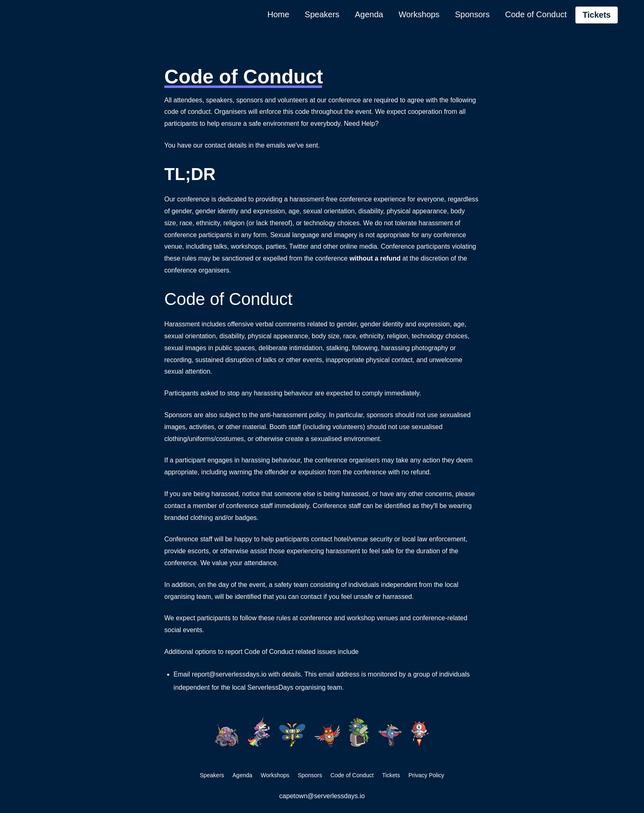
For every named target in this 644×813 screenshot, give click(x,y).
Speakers (322, 14)
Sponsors (473, 14)
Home (278, 14)
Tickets (597, 15)
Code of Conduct (536, 14)
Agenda (369, 14)
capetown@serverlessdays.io (322, 796)
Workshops (419, 14)
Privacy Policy (426, 775)
